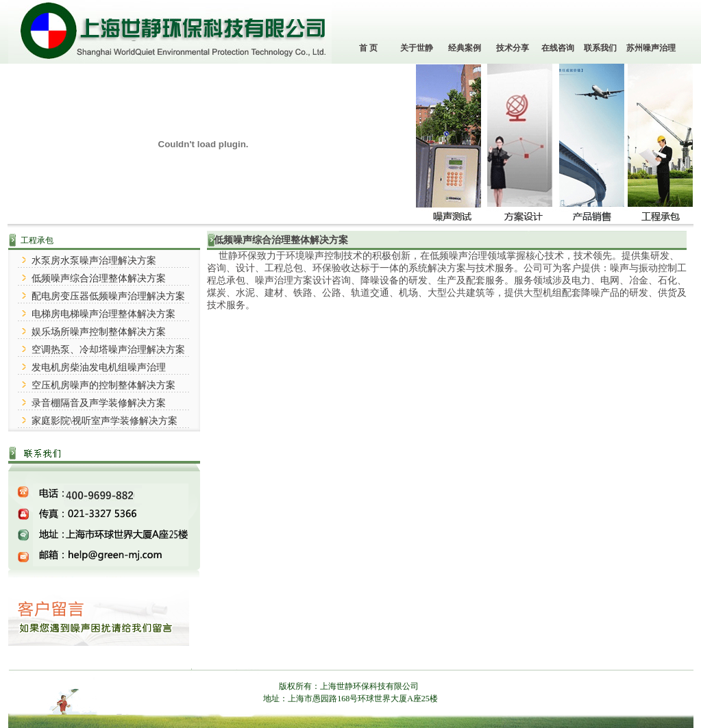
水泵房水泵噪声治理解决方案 (94, 261)
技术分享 (513, 48)
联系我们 (600, 48)
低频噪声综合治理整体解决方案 (99, 278)
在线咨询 (558, 48)
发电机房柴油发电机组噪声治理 (99, 367)
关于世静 (417, 48)
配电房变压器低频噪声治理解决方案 (108, 296)
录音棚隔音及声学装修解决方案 (99, 403)
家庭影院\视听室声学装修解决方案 (105, 421)
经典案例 (465, 48)
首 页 (368, 48)
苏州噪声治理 (651, 48)
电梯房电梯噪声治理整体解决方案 (103, 314)
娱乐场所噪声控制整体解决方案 (99, 332)
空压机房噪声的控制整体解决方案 (103, 385)
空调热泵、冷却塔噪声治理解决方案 (108, 350)
